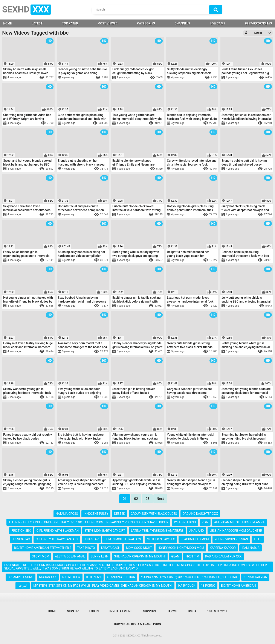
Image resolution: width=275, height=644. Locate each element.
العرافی (23, 586)
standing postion (121, 577)
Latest (37, 23)
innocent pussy (96, 514)
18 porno (208, 586)
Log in (94, 611)
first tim (192, 556)
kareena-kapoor (223, 548)
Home (52, 611)
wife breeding (185, 522)
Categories (146, 23)
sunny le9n (99, 556)
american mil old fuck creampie (240, 522)
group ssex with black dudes (154, 514)
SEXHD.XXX (133, 636)
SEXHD (27, 10)
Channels (182, 23)
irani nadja (251, 548)
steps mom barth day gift (105, 531)
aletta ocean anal (70, 556)
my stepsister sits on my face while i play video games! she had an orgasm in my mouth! (103, 586)
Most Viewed (108, 23)
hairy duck (187, 586)
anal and (197, 531)
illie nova (94, 577)
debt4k (120, 514)
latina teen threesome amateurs (157, 531)
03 (147, 499)
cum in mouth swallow (123, 539)
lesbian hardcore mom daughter (236, 531)
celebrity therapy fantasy (57, 539)
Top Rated (70, 23)
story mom (41, 556)
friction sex (21, 531)
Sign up (73, 611)
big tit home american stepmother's (43, 548)
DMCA (192, 611)
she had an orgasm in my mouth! (140, 556)
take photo (86, 548)
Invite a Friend (121, 611)
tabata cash (111, 548)
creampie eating (21, 577)
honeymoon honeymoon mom (181, 548)
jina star (91, 539)
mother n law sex (161, 539)
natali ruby (71, 577)
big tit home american (238, 586)
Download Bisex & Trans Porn (137, 624)
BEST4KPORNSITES (258, 23)
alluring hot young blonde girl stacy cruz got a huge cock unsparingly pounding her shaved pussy (89, 522)
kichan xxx (48, 577)
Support (150, 611)
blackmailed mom (195, 539)
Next (160, 499)
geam (175, 556)
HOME (8, 23)
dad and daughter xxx (200, 514)
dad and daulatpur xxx (223, 556)
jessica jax (21, 539)
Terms (172, 611)
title (258, 539)
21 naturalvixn (255, 577)
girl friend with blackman (58, 531)
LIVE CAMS (218, 23)
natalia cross (67, 514)
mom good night (139, 548)
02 (136, 499)
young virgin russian (231, 539)
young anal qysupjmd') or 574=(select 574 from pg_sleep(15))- (189, 577)
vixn (205, 522)
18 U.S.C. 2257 (217, 611)
